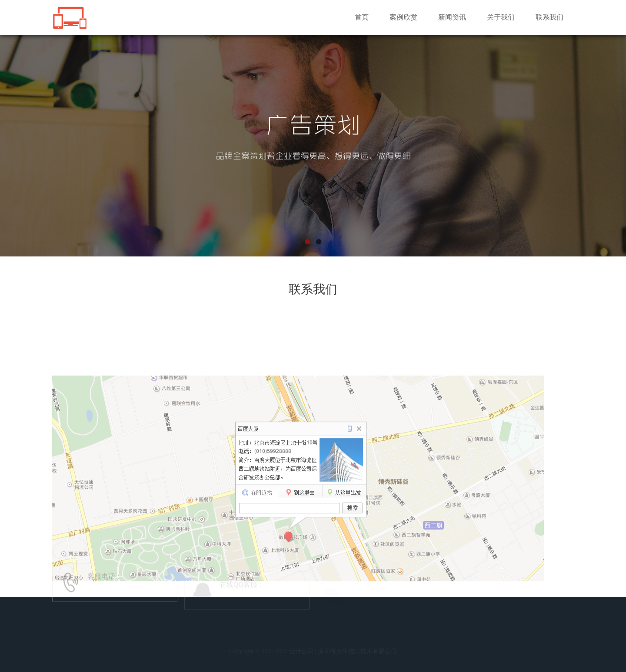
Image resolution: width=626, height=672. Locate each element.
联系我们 (549, 17)
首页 (362, 17)
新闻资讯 (452, 17)
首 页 (206, 644)
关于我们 (501, 17)
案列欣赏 (254, 644)
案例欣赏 (403, 17)
